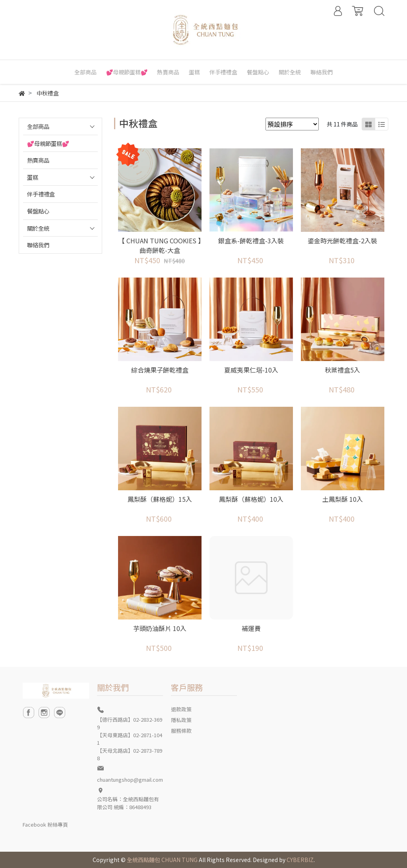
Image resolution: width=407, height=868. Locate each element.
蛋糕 (33, 177)
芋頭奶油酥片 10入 (160, 628)
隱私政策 (181, 720)
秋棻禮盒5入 (342, 370)
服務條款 (181, 731)
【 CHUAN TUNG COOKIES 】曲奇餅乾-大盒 (160, 245)
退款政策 (181, 709)
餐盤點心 (38, 211)
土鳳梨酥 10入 (343, 499)
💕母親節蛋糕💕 (48, 143)
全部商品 (38, 126)
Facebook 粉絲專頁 (45, 824)
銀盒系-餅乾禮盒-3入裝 (251, 241)
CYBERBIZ (300, 860)
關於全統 (38, 228)
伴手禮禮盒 (41, 194)
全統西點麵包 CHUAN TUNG (162, 860)
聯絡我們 (38, 245)
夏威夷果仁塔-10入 (251, 370)
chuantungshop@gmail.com (130, 780)
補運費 (251, 628)
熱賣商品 (38, 160)
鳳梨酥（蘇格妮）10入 (251, 499)
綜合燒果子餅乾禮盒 (160, 370)
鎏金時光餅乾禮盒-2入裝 (342, 241)
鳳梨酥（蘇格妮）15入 (160, 499)
